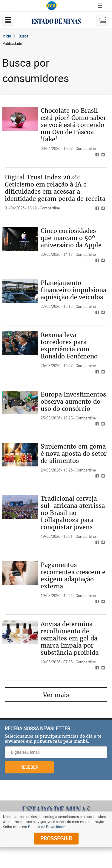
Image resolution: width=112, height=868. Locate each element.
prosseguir (56, 838)
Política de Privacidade (47, 827)
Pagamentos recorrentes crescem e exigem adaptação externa (73, 575)
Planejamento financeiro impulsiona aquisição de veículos (73, 290)
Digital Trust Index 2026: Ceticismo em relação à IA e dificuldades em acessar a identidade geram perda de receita (55, 188)
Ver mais (56, 695)
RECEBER (29, 767)
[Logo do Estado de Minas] (56, 810)
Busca (23, 36)
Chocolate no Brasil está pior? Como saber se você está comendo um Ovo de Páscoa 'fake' (73, 125)
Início (7, 36)
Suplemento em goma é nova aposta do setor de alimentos (74, 453)
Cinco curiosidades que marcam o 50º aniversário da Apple (71, 238)
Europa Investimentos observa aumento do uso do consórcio (73, 401)
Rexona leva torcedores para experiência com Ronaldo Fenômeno (69, 346)
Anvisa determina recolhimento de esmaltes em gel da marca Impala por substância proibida (70, 638)
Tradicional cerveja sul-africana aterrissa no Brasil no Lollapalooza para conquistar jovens (73, 513)
